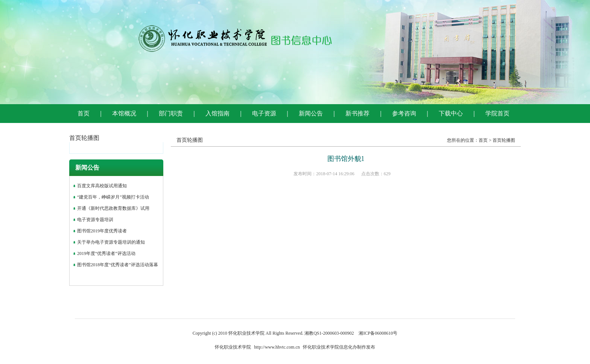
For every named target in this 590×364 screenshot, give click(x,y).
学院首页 (497, 113)
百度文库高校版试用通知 (102, 186)
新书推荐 (357, 113)
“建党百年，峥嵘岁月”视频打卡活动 (113, 197)
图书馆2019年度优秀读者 (102, 231)
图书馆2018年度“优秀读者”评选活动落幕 (118, 265)
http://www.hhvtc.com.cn (277, 347)
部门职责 (171, 113)
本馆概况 (124, 113)
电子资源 (264, 113)
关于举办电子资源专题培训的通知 (111, 242)
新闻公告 (311, 113)
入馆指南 (217, 113)
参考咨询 (404, 113)
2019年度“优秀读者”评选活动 (106, 253)
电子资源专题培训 (95, 220)
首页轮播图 (504, 140)
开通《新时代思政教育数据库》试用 (113, 208)
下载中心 (451, 113)
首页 (84, 113)
